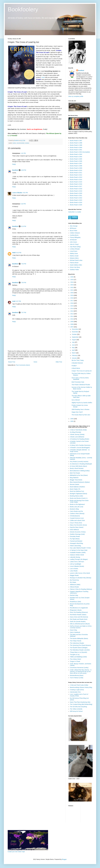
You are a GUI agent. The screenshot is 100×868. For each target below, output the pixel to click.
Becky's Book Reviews (77, 468)
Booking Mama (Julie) (76, 496)
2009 (72, 322)
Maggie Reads (74, 575)
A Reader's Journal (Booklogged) (80, 448)
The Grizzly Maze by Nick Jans (81, 415)
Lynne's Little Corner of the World (80, 573)
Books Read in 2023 (76, 200)
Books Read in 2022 (76, 198)
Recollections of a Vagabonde (79, 608)
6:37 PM (18, 301)
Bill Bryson (73, 228)
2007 (72, 327)
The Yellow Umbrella (76, 709)
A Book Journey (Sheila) (77, 434)
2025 (72, 280)
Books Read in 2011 (76, 173)
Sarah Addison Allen (76, 265)
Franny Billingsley (75, 237)
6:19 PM (24, 226)
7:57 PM (24, 313)
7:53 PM (24, 264)
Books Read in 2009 (76, 168)
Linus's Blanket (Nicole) (77, 566)
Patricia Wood (74, 263)
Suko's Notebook (75, 632)
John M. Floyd (74, 244)
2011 (72, 316)
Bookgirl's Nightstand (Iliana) (79, 494)
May (73, 348)
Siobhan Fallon (74, 270)
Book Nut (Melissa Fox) (77, 491)
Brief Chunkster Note (78, 382)
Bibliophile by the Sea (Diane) (79, 475)
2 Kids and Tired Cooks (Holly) (79, 685)
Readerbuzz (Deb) (75, 602)
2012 (72, 314)
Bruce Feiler (74, 231)
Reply (14, 164)
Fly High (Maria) (75, 539)
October (75, 334)
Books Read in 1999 (76, 145)
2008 (72, 324)
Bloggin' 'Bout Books (76, 480)
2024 (72, 282)
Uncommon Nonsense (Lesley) (79, 668)
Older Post (59, 362)
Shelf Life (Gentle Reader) (78, 622)
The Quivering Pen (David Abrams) (80, 645)
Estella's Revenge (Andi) (77, 534)
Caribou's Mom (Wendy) (77, 514)
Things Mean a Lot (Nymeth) (79, 652)
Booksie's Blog (74, 509)
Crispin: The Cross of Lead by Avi (82, 371)
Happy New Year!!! (77, 412)
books (14, 143)
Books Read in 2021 (76, 196)
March (74, 353)
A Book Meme (76, 368)
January (75, 358)
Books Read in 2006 (76, 161)
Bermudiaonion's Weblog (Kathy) (80, 471)
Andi (43, 77)
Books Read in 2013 (76, 177)
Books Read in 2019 (76, 191)
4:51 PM (25, 193)
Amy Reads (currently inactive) (79, 462)
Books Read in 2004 (76, 157)
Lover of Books (17, 193)
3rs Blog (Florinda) (76, 432)
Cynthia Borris (74, 235)
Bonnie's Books (75, 484)
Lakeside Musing (75, 557)
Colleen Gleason (75, 233)
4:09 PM (24, 170)
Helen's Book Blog (75, 546)
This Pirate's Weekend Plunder (81, 385)
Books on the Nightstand (77, 504)
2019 (72, 295)
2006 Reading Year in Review (80, 409)
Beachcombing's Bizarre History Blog (81, 687)
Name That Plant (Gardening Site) (80, 702)
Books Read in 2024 (76, 202)
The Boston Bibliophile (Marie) (79, 638)
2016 (72, 303)
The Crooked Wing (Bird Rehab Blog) (81, 704)
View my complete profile (76, 96)
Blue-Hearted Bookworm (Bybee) (80, 482)
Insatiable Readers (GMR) (78, 553)
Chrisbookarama (75, 516)
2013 (72, 311)
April (73, 350)
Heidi (14, 253)
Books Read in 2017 (76, 186)
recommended (21, 143)
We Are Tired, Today (78, 360)
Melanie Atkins (74, 258)
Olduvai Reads (74, 587)
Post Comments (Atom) (23, 365)
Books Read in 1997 (76, 141)
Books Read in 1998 (76, 143)
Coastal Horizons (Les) (77, 518)
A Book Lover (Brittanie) (77, 437)
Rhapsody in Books (76, 610)
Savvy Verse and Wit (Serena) (79, 617)
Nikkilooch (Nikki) (75, 585)
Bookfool (15, 170)
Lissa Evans (74, 251)
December (75, 329)
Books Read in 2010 (76, 170)
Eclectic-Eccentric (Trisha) (78, 532)
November (75, 332)
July (73, 342)
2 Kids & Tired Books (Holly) (78, 430)
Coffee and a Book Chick (77, 520)
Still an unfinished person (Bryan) (80, 624)
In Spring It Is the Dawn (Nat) (79, 550)
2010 (72, 319)
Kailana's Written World (77, 555)
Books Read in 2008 (76, 166)
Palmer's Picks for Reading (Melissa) (81, 589)
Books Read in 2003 (76, 154)
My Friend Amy (74, 580)
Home (35, 362)
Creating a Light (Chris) (77, 690)
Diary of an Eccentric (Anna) (78, 525)
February (75, 355)
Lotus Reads (74, 571)
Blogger (64, 859)
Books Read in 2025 (76, 205)
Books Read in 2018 (76, 189)
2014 (72, 308)
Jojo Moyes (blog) (75, 247)
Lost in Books (74, 569)
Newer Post (12, 362)
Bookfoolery (23, 9)
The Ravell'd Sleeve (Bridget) (79, 648)
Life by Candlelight (76, 564)
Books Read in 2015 (76, 182)
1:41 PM (23, 153)
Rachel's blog (74, 595)
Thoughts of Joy (75, 655)
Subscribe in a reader (75, 212)
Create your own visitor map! (16, 852)
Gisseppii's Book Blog (76, 543)
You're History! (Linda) (77, 678)
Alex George (74, 226)
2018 (72, 298)
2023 (72, 285)
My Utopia (73, 582)
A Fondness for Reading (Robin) (80, 439)
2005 (72, 421)
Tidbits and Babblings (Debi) (78, 657)
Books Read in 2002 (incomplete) (80, 152)
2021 (72, 290)
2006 (72, 419)
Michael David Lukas (76, 260)
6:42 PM (19, 253)
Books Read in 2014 (76, 180)
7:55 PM (24, 283)
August (74, 340)
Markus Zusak (74, 256)
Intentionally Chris (75, 692)
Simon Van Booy (75, 267)
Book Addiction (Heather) (77, 487)
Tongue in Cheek (75, 661)
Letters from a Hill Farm (77, 562)
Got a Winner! (76, 400)
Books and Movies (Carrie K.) (79, 498)
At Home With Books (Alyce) (79, 466)
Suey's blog (73, 630)
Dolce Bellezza (74, 530)
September (75, 337)
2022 (72, 287)
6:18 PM (23, 204)
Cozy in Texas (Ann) (76, 523)
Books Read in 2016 (76, 184)
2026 (72, 277)
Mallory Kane (74, 253)
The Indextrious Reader (77, 643)
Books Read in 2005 (76, 159)
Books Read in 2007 (76, 163)
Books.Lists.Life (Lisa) (77, 507)
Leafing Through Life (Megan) (79, 559)
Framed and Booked (76, 541)
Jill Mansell (73, 240)
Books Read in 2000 (76, 147)
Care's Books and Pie (76, 511)
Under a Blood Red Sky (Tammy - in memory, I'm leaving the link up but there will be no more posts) (81, 672)
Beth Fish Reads (75, 473)
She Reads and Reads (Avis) (79, 619)
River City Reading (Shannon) (79, 612)
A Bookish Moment (77, 363)
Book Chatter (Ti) (75, 489)
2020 (72, 293)
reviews (27, 143)
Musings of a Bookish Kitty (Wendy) (81, 578)
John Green (74, 242)
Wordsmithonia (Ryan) (77, 675)
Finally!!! (74, 366)
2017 (72, 301)
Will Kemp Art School (76, 711)
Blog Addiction (74, 478)
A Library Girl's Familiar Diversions (80, 445)
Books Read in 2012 (76, 175)
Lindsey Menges (75, 249)
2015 (72, 306)
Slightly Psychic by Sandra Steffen (82, 403)
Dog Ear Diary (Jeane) (77, 527)
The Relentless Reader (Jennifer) (80, 650)
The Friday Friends (76, 641)
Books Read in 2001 (76, 150)
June (74, 345)
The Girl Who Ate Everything (79, 707)
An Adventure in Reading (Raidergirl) (81, 464)
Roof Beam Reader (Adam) (78, 615)
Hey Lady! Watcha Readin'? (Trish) (80, 548)
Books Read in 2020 (76, 193)
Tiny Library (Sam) (76, 659)
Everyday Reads (75, 536)
